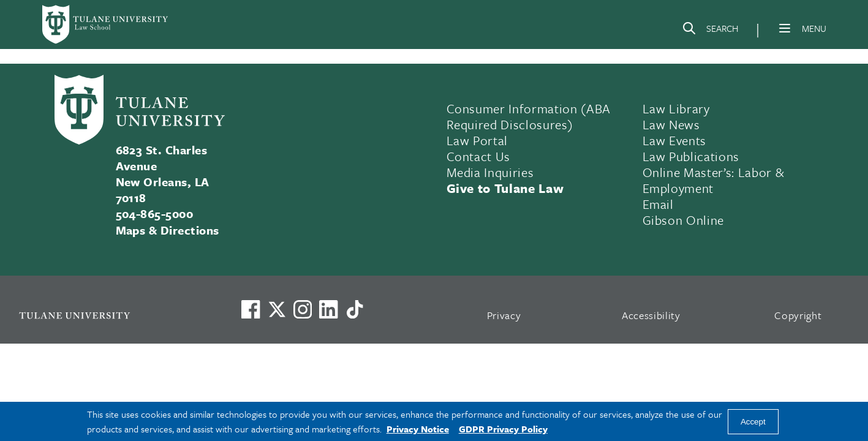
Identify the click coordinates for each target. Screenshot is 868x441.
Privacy (504, 315)
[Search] (710, 31)
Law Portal (477, 140)
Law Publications (691, 156)
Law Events (675, 140)
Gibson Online (684, 220)
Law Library (676, 108)
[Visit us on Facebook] (251, 309)
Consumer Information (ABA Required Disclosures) (529, 116)
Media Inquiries (490, 172)
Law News (671, 124)
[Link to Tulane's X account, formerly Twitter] (277, 309)
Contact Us (479, 156)
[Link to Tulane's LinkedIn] (328, 309)
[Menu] (785, 28)
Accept (753, 422)
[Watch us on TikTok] (355, 309)
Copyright (798, 315)
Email (658, 204)
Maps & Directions (168, 230)
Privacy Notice (418, 429)
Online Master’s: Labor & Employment (714, 180)
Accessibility (651, 315)
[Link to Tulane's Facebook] (303, 309)
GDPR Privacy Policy (503, 429)
